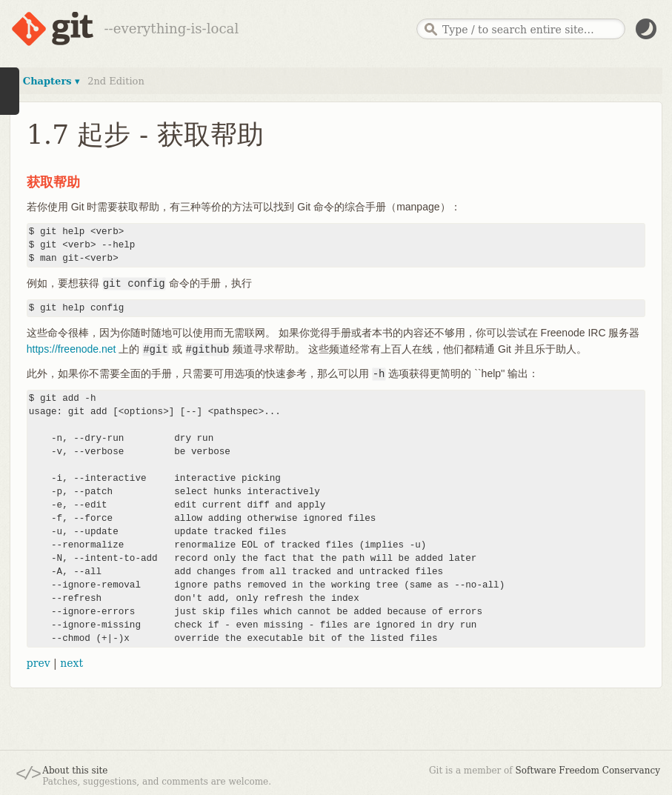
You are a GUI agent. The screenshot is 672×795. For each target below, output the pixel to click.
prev (39, 663)
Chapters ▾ (51, 81)
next (71, 663)
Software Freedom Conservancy (588, 771)
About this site (75, 771)
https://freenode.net (71, 349)
